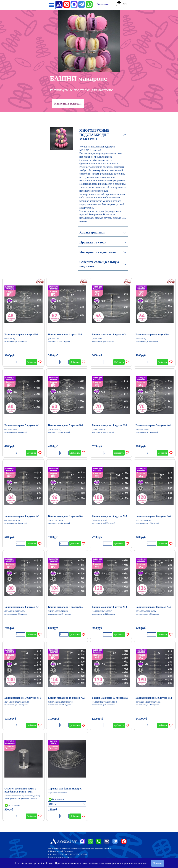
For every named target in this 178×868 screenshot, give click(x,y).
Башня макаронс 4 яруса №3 (109, 334)
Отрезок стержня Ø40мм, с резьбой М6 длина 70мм (20, 790)
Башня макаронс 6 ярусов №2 (66, 516)
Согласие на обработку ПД (100, 848)
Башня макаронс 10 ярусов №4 (154, 698)
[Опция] (67, 804)
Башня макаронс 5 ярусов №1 (22, 425)
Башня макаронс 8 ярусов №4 (153, 607)
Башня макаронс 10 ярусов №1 (23, 698)
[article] (23, 322)
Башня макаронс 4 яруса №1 (21, 334)
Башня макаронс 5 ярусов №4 (153, 425)
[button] (89, 2)
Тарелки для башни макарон (65, 789)
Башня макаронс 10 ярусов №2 (66, 698)
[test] (103, 4)
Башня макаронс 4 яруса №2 (65, 334)
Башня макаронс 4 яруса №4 (153, 334)
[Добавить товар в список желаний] (40, 362)
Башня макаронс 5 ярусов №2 (66, 425)
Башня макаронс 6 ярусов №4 (153, 516)
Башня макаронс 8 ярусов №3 (109, 607)
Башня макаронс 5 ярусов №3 (109, 425)
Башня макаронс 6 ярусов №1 (22, 516)
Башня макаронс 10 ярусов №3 (110, 698)
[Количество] (20, 362)
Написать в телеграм (68, 104)
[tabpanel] (88, 853)
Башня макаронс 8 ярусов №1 (22, 607)
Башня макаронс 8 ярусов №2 (66, 607)
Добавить (32, 362)
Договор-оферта (55, 848)
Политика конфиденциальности (75, 848)
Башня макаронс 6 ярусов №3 (109, 516)
